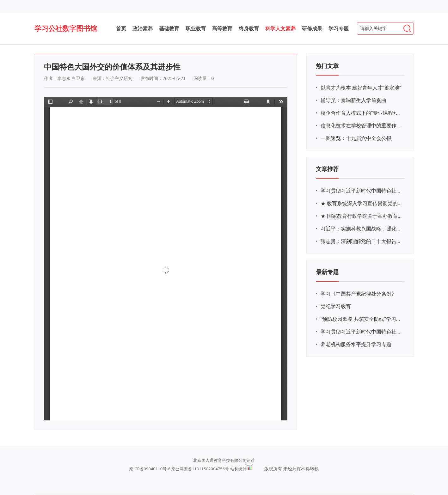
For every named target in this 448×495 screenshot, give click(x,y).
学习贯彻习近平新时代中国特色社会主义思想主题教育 (362, 332)
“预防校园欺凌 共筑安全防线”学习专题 (362, 319)
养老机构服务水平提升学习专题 (356, 344)
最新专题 (327, 272)
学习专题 (339, 28)
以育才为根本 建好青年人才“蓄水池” (361, 88)
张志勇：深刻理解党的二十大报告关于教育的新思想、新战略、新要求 (362, 241)
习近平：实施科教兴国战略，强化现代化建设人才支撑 (362, 229)
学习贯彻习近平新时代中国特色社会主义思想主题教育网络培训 (362, 191)
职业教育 (196, 28)
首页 (121, 28)
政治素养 (143, 28)
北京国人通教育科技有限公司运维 (224, 460)
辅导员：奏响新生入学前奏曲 (353, 100)
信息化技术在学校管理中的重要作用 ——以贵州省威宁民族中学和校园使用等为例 (362, 125)
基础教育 (169, 28)
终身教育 (249, 28)
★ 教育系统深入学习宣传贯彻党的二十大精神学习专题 (362, 203)
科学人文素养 (280, 28)
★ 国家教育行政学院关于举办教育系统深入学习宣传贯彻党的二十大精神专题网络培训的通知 (362, 216)
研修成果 (312, 28)
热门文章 (327, 66)
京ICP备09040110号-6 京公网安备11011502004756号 (179, 469)
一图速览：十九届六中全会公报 (356, 138)
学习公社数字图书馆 (66, 28)
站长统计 (238, 469)
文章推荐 (327, 169)
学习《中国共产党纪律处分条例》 (359, 294)
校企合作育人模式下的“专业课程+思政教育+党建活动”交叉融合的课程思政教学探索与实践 (362, 113)
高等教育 (222, 28)
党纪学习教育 (336, 306)
